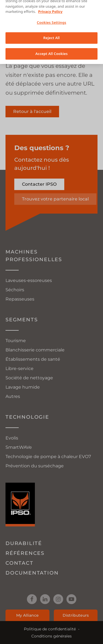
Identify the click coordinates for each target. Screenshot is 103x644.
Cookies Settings (51, 18)
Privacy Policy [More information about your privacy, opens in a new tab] (50, 7)
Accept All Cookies (52, 49)
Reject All (52, 34)
